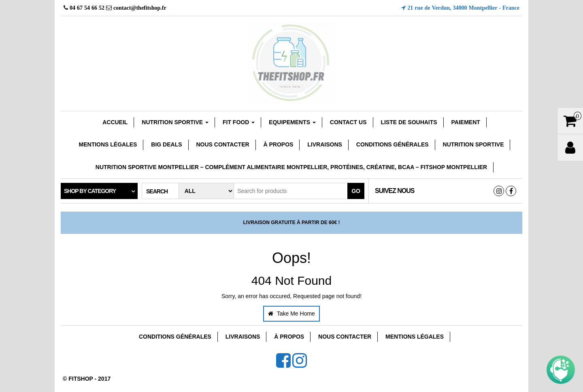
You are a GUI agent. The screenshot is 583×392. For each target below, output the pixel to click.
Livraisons (325, 144)
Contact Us (348, 122)
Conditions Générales (393, 144)
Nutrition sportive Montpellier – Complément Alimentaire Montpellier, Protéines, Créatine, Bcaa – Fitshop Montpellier (291, 167)
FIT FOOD (239, 122)
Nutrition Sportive (473, 144)
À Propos (279, 144)
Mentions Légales (108, 144)
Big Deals (166, 144)
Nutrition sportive (175, 122)
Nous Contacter (222, 144)
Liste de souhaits (409, 122)
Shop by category (90, 191)
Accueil (115, 122)
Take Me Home (291, 314)
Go (356, 191)
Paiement (466, 122)
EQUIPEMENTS (292, 122)
